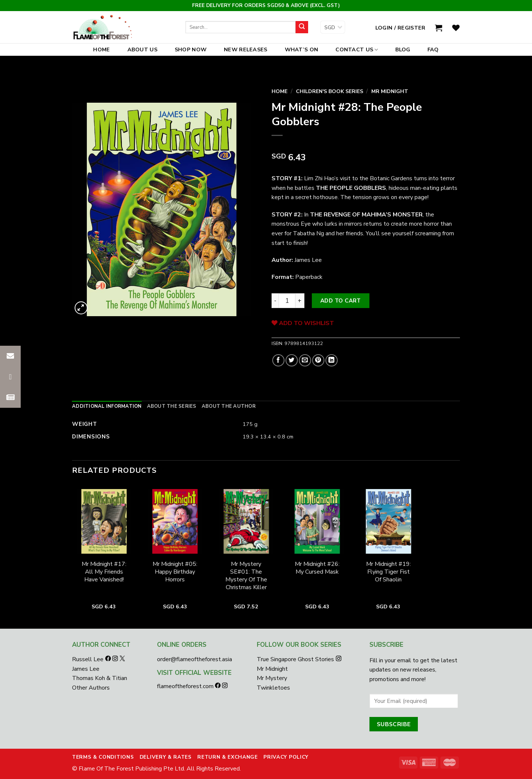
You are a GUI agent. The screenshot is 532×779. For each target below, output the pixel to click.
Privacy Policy (286, 757)
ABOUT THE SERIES (172, 406)
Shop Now (191, 49)
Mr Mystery (272, 678)
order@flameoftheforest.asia (195, 659)
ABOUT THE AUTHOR (229, 406)
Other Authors (91, 688)
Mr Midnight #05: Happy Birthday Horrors (175, 572)
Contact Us (357, 49)
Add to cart (341, 301)
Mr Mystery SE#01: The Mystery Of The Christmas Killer (246, 576)
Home (101, 49)
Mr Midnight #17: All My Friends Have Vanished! (104, 572)
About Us (142, 49)
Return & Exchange (228, 757)
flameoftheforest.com (186, 686)
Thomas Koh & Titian (100, 678)
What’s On (302, 49)
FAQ (433, 49)
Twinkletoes (273, 688)
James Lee (86, 669)
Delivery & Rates (166, 757)
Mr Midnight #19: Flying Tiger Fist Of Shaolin (388, 572)
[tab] (107, 406)
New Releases (245, 49)
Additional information (107, 406)
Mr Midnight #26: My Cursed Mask (317, 568)
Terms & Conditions (103, 757)
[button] (10, 397)
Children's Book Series (330, 91)
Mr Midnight (390, 91)
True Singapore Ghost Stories (295, 659)
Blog (403, 49)
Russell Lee (88, 659)
